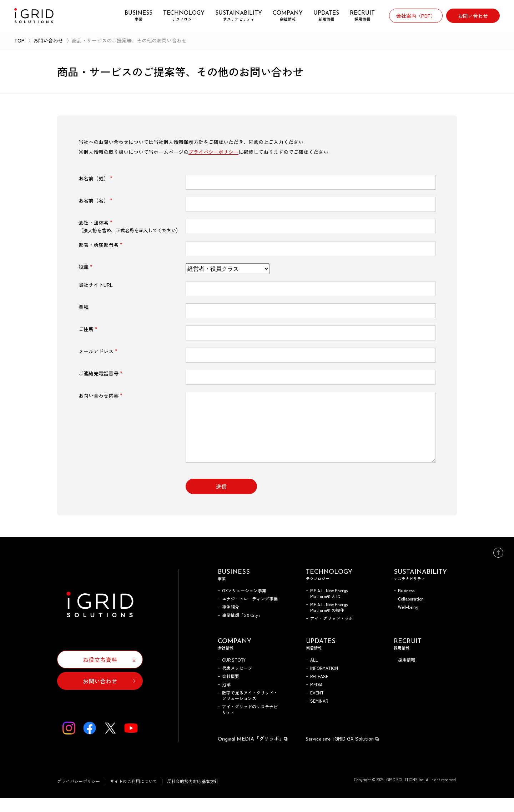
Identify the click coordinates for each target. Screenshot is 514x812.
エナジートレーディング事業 (250, 613)
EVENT (317, 707)
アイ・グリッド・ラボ (332, 632)
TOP (19, 40)
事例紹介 (231, 621)
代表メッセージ (237, 682)
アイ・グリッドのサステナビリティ (250, 724)
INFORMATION (324, 682)
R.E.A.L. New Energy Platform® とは (329, 607)
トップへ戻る (498, 567)
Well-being (408, 621)
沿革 (226, 699)
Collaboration (411, 613)
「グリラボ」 (253, 753)
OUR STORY (234, 674)
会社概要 (231, 690)
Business (406, 605)
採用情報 (407, 674)
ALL (314, 674)
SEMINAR (319, 715)
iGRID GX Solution (343, 753)
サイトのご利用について (133, 795)
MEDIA (316, 699)
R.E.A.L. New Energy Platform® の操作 (329, 621)
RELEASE (319, 690)
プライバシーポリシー (213, 152)
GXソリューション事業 (244, 605)
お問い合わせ (48, 40)
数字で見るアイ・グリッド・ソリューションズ (250, 710)
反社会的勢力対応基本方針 (193, 795)
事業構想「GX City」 (242, 629)
